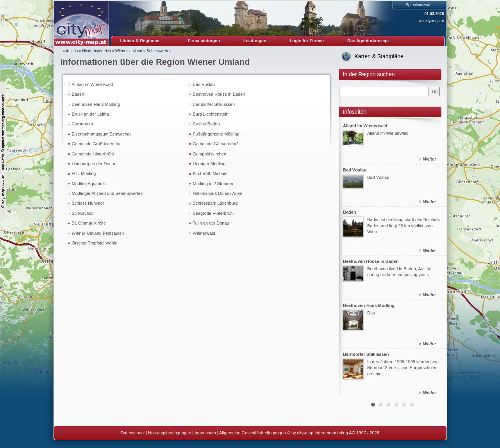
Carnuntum (82, 124)
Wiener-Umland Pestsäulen (98, 233)
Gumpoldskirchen (210, 154)
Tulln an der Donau (211, 223)
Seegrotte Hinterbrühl (213, 213)
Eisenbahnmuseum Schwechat (101, 134)
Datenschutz (133, 433)
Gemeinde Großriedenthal (97, 144)
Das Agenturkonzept (368, 41)
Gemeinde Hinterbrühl (93, 154)
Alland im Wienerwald (93, 84)
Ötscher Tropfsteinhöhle (95, 243)
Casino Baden (206, 124)
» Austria (71, 51)
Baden (78, 94)
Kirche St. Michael (210, 173)
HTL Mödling (84, 173)
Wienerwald (204, 233)
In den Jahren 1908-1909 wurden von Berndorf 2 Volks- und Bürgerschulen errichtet (403, 368)
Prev (349, 257)
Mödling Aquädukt (89, 184)
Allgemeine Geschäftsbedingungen (253, 433)
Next (436, 257)
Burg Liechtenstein (211, 114)
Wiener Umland (129, 51)
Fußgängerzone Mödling (216, 134)
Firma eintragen (204, 41)
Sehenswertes (159, 51)
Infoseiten (355, 112)
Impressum (205, 433)
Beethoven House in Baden (219, 94)
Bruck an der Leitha (90, 114)
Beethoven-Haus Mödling (96, 104)
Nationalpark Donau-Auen (218, 193)
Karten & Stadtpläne (379, 56)
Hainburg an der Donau (94, 164)
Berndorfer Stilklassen (214, 104)
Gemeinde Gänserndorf (215, 144)
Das (371, 312)
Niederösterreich (97, 51)
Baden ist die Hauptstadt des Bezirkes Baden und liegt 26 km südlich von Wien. (404, 226)
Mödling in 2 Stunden (213, 184)
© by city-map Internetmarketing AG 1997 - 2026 (333, 433)
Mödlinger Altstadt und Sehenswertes (107, 193)
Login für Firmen (307, 41)
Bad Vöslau (204, 84)
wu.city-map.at (431, 21)
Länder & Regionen (140, 41)
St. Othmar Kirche (89, 223)
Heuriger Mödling (209, 164)
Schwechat (82, 213)
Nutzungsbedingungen (170, 433)
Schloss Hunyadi (88, 203)
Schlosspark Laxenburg (215, 203)
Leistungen (255, 41)
